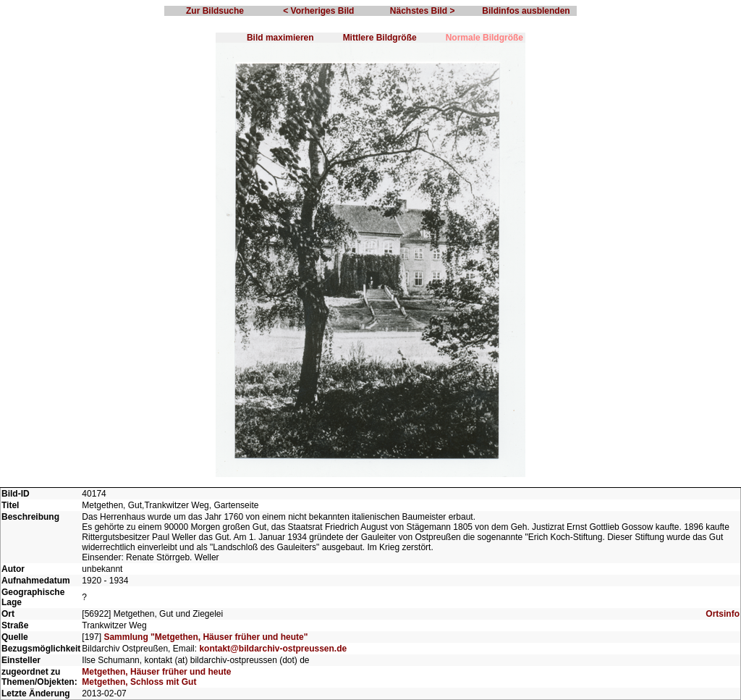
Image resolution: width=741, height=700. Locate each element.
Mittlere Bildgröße (380, 38)
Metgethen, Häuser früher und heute (156, 672)
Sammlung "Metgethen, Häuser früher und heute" (206, 637)
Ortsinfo (723, 614)
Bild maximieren (280, 38)
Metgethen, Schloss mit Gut (139, 682)
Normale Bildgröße (484, 38)
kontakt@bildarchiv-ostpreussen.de (273, 649)
